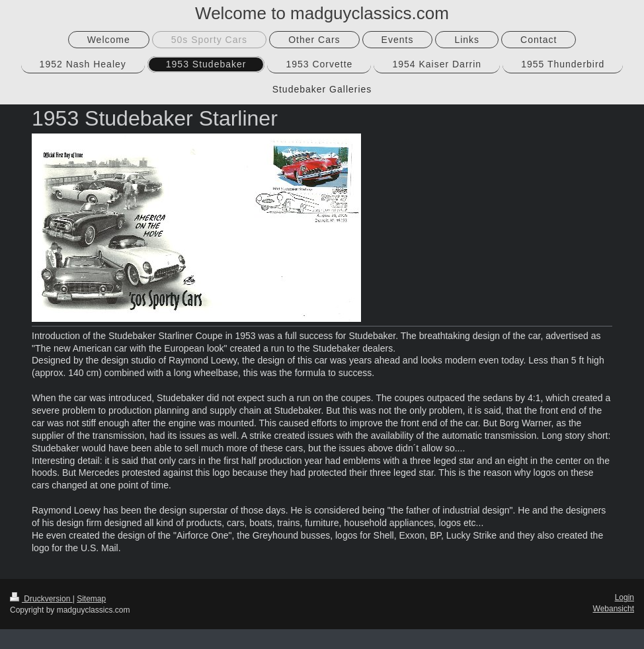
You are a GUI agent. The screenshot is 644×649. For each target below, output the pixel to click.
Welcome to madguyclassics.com (322, 13)
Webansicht (614, 609)
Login (624, 597)
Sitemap (91, 599)
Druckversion (41, 599)
